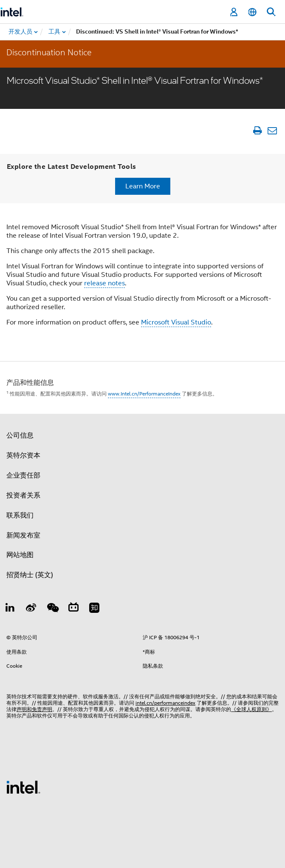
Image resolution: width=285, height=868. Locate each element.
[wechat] (52, 609)
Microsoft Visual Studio (176, 322)
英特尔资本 (23, 455)
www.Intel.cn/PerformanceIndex (144, 394)
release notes (104, 283)
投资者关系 (23, 495)
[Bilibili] (73, 609)
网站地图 (20, 555)
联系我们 (20, 515)
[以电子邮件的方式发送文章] (272, 130)
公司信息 (20, 435)
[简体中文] (252, 12)
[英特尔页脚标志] (23, 787)
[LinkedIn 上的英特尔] (10, 609)
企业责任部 (23, 475)
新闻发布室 (23, 535)
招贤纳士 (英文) (30, 575)
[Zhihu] (94, 609)
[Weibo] (31, 609)
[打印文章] (257, 130)
